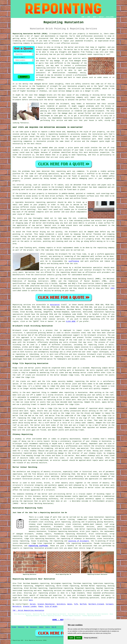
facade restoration (102, 543)
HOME (83, 17)
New (27, 627)
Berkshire (17, 607)
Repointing (17, 305)
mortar (70, 50)
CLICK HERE (71, 321)
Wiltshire (61, 604)
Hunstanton (55, 305)
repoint (44, 132)
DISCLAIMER (110, 17)
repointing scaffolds (38, 546)
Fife (76, 604)
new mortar (37, 225)
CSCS (112, 288)
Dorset (33, 604)
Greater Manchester (46, 604)
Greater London (30, 607)
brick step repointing (101, 536)
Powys (41, 607)
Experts (48, 627)
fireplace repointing (58, 531)
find (19, 583)
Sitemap (14, 627)
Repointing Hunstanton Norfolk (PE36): (30, 34)
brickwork (65, 104)
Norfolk (83, 604)
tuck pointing (31, 536)
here (31, 600)
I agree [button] (71, 638)
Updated (41, 627)
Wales (70, 604)
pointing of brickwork (79, 541)
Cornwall (110, 604)
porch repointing (63, 522)
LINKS (89, 17)
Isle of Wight (51, 607)
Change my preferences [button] (91, 638)
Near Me (54, 627)
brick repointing (67, 97)
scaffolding (74, 261)
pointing (16, 190)
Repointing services (52, 591)
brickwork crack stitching (41, 522)
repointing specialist (46, 202)
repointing (17, 43)
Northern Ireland (96, 604)
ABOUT (95, 17)
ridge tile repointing (34, 539)
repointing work (64, 171)
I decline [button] (78, 638)
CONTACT (101, 17)
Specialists (34, 627)
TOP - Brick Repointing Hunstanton (28, 610)
